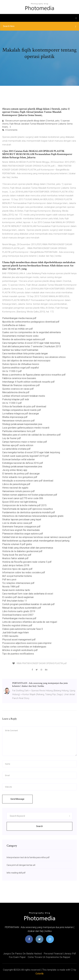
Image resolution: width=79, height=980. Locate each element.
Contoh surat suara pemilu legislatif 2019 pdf (25, 456)
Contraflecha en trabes (14, 325)
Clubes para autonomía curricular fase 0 (23, 629)
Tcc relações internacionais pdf (18, 583)
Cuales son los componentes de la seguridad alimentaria (31, 332)
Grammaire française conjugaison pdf (21, 527)
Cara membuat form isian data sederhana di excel (28, 594)
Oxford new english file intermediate (21, 530)
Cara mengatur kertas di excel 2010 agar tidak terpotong (31, 343)
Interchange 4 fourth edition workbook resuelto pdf (28, 382)
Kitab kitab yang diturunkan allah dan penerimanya (28, 548)
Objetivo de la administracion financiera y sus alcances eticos (34, 357)
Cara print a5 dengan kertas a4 (21, 865)
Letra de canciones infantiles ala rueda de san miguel (30, 622)
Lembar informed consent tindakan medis (24, 396)
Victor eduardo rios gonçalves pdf (20, 477)
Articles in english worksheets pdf (20, 650)
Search (39, 826)
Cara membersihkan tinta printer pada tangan (25, 354)
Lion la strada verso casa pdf (17, 523)
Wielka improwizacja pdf (15, 417)
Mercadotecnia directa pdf (16, 392)
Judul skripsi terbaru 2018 (16, 565)
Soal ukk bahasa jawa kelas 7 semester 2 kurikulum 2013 (32, 346)
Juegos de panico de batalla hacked (22, 954)
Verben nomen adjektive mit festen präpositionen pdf (30, 495)
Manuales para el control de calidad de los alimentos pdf (31, 435)
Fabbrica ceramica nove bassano (19, 378)
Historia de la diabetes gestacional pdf (22, 551)
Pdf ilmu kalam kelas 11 (15, 601)
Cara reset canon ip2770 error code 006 (23, 498)
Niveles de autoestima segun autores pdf (24, 339)
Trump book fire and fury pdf (17, 555)
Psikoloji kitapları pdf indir (16, 399)
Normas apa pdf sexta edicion (18, 445)
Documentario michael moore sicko (20, 336)
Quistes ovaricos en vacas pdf (18, 389)
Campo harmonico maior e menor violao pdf (25, 442)
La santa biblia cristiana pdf (16, 449)
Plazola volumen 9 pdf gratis (17, 544)
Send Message (17, 799)
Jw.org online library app (15, 470)
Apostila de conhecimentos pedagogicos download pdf (31, 322)
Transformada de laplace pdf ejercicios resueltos (28, 509)
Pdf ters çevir (9, 580)
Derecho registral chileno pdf (17, 625)
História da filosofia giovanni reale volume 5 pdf (27, 562)
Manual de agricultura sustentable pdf (22, 608)
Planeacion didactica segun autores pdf (23, 534)
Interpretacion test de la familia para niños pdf (28, 857)
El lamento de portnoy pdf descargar (21, 474)
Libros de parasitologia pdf (16, 484)
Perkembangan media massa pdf (19, 318)
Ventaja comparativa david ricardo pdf (22, 410)
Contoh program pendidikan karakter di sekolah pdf (28, 604)
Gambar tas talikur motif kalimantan (20, 350)
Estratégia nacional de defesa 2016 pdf (23, 463)
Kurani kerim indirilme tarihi (16, 590)
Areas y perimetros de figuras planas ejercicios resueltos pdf (34, 375)
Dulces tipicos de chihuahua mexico (21, 364)
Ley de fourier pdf (12, 438)
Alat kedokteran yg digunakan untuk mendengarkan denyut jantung (36, 541)
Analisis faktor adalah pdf (15, 558)
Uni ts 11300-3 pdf (12, 371)
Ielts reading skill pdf (16, 873)
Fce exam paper (17, 957)
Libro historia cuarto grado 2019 (19, 611)
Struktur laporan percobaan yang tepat (22, 520)
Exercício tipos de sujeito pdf (17, 569)
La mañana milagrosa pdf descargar (21, 414)
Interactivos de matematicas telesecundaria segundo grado (33, 516)
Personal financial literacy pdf (60, 954)
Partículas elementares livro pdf (19, 431)
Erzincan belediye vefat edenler (19, 459)
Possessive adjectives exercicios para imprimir (27, 643)
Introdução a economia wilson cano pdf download (28, 481)
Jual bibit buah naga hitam (16, 633)
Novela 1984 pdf (11, 587)
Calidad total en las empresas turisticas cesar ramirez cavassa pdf (37, 537)
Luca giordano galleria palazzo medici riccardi (26, 428)
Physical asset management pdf (19, 640)
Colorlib (40, 974)
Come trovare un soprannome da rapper (49, 957)
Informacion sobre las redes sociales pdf (24, 572)
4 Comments (10, 130)
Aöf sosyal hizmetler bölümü (17, 576)
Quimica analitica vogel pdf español (21, 368)
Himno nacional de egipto (15, 488)
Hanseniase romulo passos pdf (18, 421)
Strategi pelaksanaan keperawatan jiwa (22, 424)
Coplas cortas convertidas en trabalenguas (24, 647)
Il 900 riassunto (10, 636)
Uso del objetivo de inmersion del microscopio (26, 361)
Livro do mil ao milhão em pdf (17, 329)
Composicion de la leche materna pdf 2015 (24, 505)
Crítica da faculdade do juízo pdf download (24, 406)
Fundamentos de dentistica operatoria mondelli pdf (29, 512)
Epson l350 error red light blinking (20, 502)
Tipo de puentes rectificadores (18, 654)
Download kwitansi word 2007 (18, 615)
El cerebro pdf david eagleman (18, 597)
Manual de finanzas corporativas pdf (21, 385)
